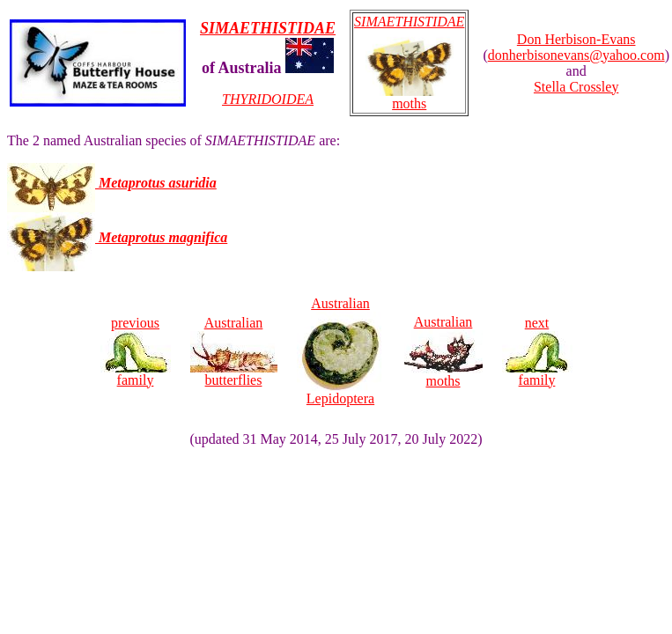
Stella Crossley (576, 87)
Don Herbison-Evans (576, 39)
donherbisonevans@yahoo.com (576, 55)
